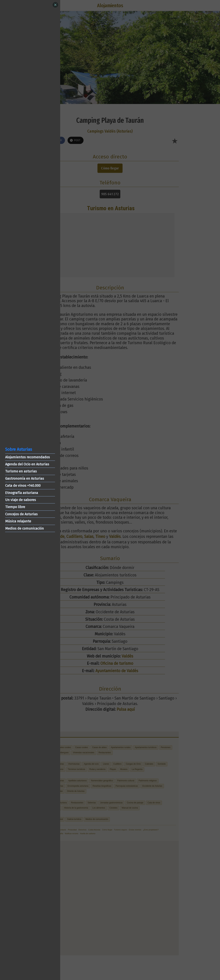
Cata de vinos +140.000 (23, 486)
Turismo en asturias (21, 471)
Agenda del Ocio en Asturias (27, 464)
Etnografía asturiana (22, 493)
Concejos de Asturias (21, 514)
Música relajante (18, 521)
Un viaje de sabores (21, 500)
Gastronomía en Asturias (25, 478)
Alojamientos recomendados (27, 457)
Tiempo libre (15, 507)
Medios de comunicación (24, 528)
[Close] (55, 5)
